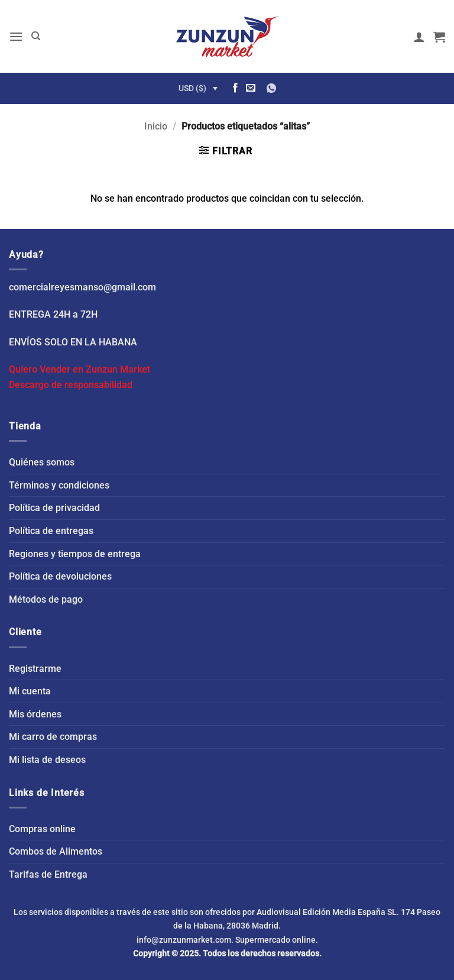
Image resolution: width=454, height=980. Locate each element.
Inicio (156, 126)
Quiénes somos (42, 462)
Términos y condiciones (59, 485)
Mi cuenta (30, 691)
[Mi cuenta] (419, 37)
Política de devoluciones (60, 576)
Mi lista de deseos (47, 760)
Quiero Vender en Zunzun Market (80, 369)
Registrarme (35, 669)
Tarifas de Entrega (48, 874)
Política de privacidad (54, 508)
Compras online (42, 829)
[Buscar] (36, 36)
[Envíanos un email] (251, 88)
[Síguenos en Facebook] (235, 88)
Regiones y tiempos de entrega (75, 554)
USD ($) (192, 88)
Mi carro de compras (53, 737)
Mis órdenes (35, 714)
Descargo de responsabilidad (71, 385)
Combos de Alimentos (56, 851)
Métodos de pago (46, 599)
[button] (16, 36)
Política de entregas (51, 531)
